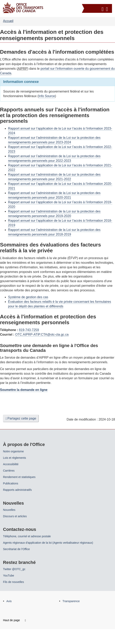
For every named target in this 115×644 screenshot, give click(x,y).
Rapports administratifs (17, 490)
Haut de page (14, 620)
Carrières (9, 471)
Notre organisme (13, 451)
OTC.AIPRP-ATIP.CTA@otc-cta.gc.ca (42, 335)
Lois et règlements (14, 458)
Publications (11, 483)
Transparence (71, 601)
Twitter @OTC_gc (14, 569)
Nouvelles (9, 510)
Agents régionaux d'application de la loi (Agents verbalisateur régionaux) (48, 543)
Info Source (47, 96)
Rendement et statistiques (19, 477)
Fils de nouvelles (13, 582)
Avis (9, 601)
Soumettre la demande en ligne (24, 390)
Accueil (8, 21)
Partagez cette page (21, 419)
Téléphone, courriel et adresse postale (27, 536)
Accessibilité (11, 464)
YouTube (9, 576)
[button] (97, 8)
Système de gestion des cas (28, 297)
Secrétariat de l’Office (16, 549)
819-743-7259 (29, 330)
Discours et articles (15, 516)
